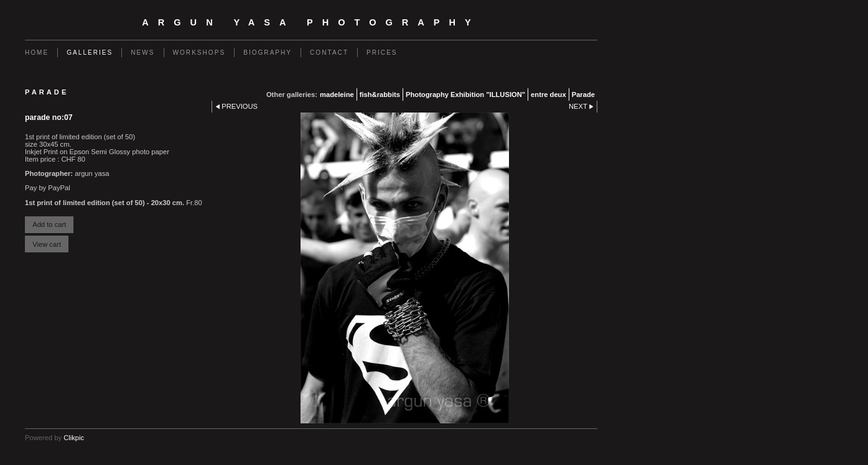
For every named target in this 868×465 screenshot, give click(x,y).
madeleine (337, 94)
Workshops (199, 53)
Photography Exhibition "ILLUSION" (465, 94)
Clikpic (74, 438)
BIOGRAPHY (268, 53)
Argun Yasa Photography (311, 22)
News (142, 53)
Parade (583, 94)
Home (37, 53)
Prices (382, 53)
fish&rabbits (380, 94)
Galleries (90, 53)
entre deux (548, 94)
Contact (329, 53)
